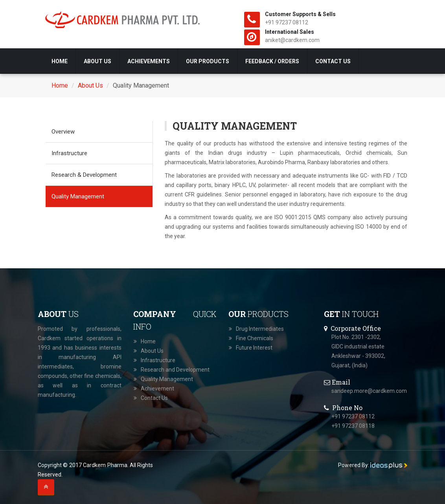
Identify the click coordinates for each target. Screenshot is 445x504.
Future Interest (254, 348)
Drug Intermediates (260, 329)
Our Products (208, 61)
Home (60, 61)
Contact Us (333, 61)
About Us (97, 61)
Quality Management (78, 196)
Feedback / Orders (272, 61)
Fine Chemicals (255, 338)
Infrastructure (69, 153)
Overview (63, 132)
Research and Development (175, 370)
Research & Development (84, 175)
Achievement (157, 389)
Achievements (149, 61)
